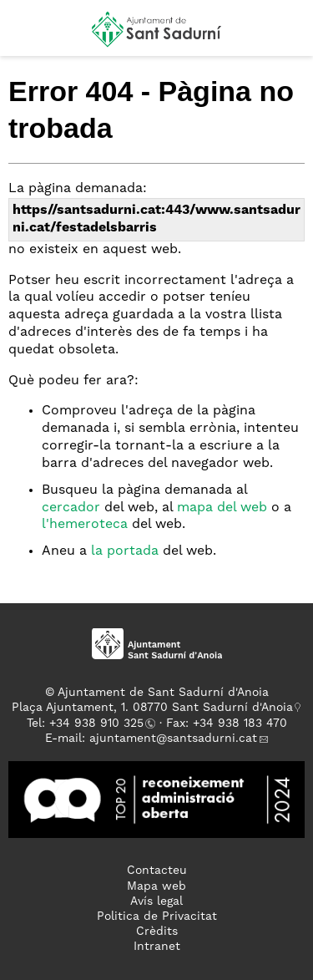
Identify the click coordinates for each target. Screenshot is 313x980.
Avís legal (156, 901)
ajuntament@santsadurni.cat (173, 739)
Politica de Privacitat (157, 917)
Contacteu (157, 871)
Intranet (157, 947)
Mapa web (156, 886)
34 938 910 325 (100, 724)
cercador (71, 508)
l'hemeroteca (85, 525)
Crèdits (157, 932)
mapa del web (222, 508)
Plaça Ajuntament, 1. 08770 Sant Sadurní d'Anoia (152, 708)
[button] (28, 35)
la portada (125, 551)
